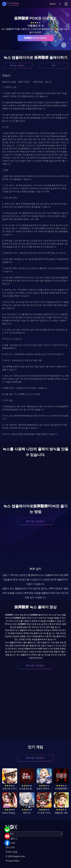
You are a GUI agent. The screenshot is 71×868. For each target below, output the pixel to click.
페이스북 (10, 847)
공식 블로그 (11, 838)
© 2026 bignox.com (15, 856)
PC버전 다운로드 (18, 66)
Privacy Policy (13, 861)
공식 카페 (10, 843)
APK (53, 66)
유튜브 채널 (11, 852)
